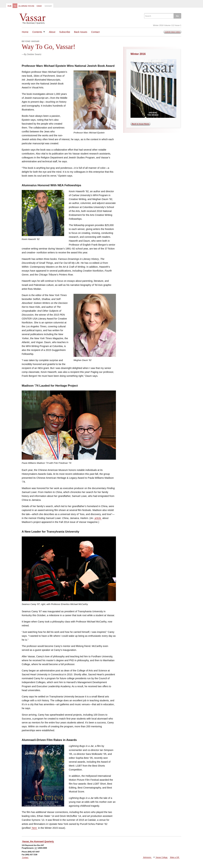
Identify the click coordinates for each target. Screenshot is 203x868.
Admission (147, 857)
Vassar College (162, 857)
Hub (10, 6)
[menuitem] (9, 6)
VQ (15, 6)
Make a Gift (175, 857)
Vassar (48, 6)
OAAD (39, 6)
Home (25, 32)
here (34, 828)
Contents (37, 32)
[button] (177, 16)
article (98, 518)
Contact (95, 32)
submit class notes (173, 32)
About (52, 32)
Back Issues (81, 32)
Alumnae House (26, 6)
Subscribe (65, 32)
